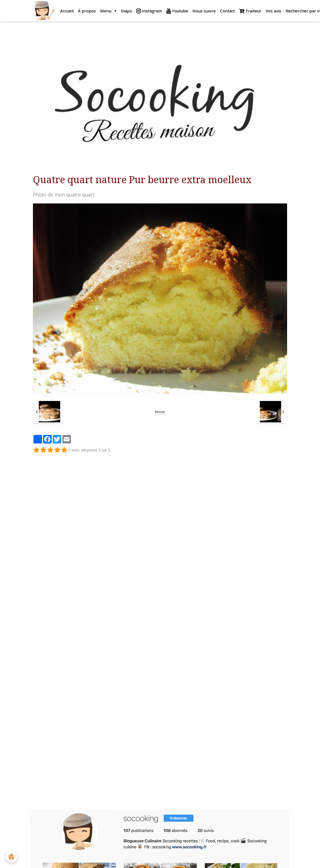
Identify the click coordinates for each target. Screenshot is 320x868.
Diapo (126, 11)
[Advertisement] (97, 33)
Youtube (177, 11)
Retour (160, 412)
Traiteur (250, 11)
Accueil (67, 11)
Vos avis (273, 11)
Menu (106, 11)
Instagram (149, 11)
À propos (87, 11)
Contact (227, 11)
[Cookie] (11, 857)
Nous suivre (204, 11)
